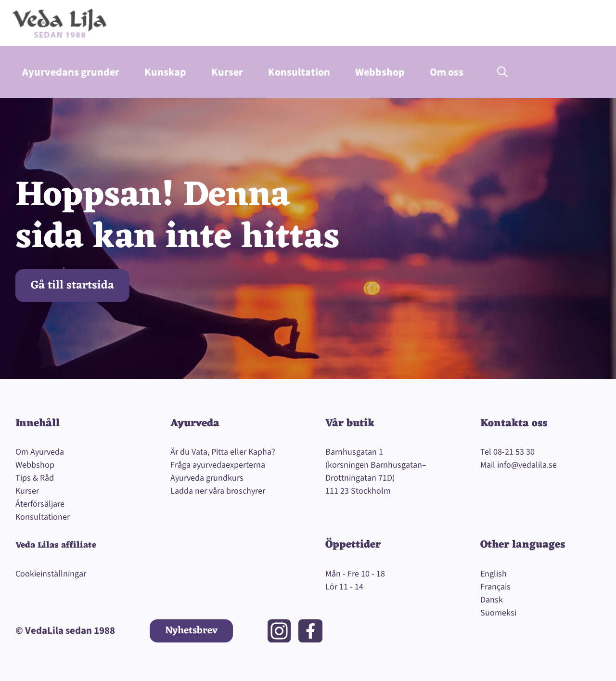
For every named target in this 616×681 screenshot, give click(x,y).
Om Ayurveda (40, 452)
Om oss (447, 72)
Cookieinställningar (51, 574)
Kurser (227, 72)
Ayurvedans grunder (71, 72)
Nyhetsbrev (191, 631)
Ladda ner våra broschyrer (218, 491)
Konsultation (299, 72)
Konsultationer (43, 517)
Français (495, 587)
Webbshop (380, 72)
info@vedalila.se (527, 465)
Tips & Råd (35, 478)
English (494, 574)
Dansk (492, 600)
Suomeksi (498, 613)
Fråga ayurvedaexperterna (218, 465)
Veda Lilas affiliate (56, 545)
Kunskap (165, 72)
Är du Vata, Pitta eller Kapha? (223, 452)
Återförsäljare (40, 504)
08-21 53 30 (514, 452)
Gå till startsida (72, 286)
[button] (502, 72)
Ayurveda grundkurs (207, 478)
